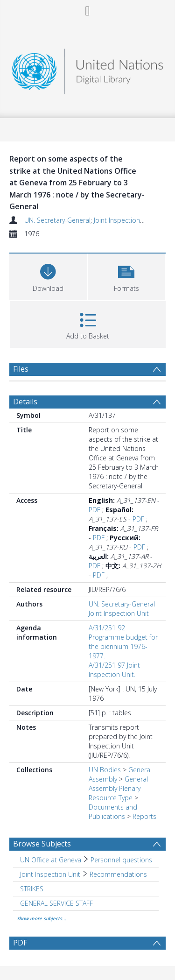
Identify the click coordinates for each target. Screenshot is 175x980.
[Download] (48, 276)
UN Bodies (105, 770)
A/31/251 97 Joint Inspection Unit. (114, 670)
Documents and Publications (113, 812)
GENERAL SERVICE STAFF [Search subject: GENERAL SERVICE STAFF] (56, 903)
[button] (127, 276)
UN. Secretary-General (57, 220)
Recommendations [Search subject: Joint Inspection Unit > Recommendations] (118, 874)
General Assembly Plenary (118, 784)
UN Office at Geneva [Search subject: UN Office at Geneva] (51, 860)
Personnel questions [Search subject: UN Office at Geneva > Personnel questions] (121, 860)
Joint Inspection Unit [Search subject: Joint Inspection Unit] (50, 874)
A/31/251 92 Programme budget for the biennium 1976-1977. (123, 642)
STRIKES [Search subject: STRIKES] (32, 889)
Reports (144, 816)
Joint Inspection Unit (124, 220)
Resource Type (111, 798)
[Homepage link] (88, 69)
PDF (94, 510)
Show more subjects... (42, 918)
